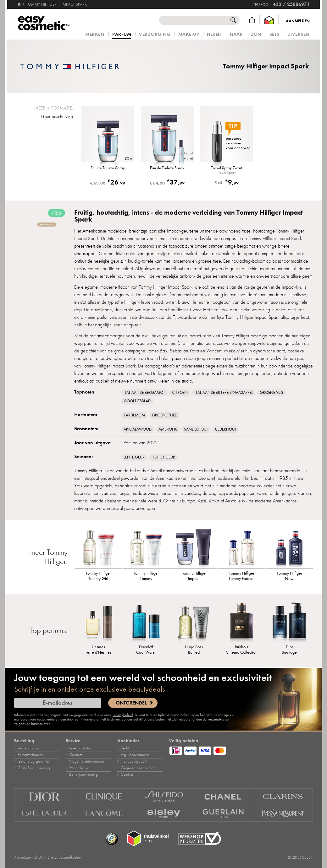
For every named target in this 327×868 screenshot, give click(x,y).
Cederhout (226, 429)
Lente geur (134, 457)
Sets (274, 34)
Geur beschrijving (57, 116)
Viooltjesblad (137, 401)
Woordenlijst (79, 768)
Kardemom (134, 415)
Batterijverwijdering (83, 774)
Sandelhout (196, 429)
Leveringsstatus (80, 748)
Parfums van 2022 (141, 443)
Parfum (122, 35)
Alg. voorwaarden (135, 755)
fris (56, 213)
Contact (76, 755)
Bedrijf (125, 748)
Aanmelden (298, 21)
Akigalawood (138, 429)
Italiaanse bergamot (144, 393)
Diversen (299, 34)
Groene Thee (164, 415)
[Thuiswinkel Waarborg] (269, 20)
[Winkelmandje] (252, 20)
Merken (95, 34)
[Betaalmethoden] (241, 750)
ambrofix (168, 429)
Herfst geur (163, 457)
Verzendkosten (29, 748)
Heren (214, 34)
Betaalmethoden (30, 755)
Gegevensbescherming (138, 768)
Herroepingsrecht (134, 761)
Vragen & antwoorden (87, 761)
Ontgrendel (131, 703)
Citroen (180, 393)
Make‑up (189, 34)
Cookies (127, 774)
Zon (256, 34)
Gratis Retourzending (34, 768)
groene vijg (272, 393)
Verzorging (155, 34)
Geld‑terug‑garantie (33, 761)
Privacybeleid (123, 715)
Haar (236, 34)
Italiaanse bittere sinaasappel (224, 393)
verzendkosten (70, 857)
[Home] (19, 2)
